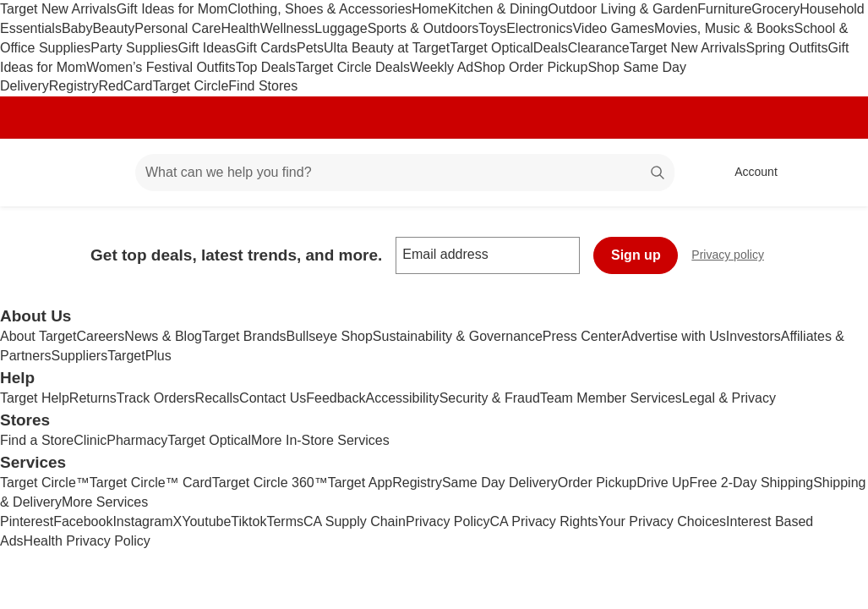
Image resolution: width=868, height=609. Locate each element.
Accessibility (402, 398)
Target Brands (244, 336)
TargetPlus (139, 356)
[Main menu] (96, 173)
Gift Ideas (207, 48)
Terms (285, 521)
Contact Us (273, 398)
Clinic (90, 440)
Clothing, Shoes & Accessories (319, 9)
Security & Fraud (490, 398)
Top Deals (266, 67)
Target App (360, 483)
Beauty (113, 28)
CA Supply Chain (355, 521)
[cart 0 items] (833, 173)
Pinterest (27, 521)
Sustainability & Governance (458, 336)
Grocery (775, 9)
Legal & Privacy (729, 398)
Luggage (341, 28)
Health (240, 28)
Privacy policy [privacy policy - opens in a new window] (734, 257)
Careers (100, 336)
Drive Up (663, 483)
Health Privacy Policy (87, 541)
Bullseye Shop (330, 336)
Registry (74, 86)
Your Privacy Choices (662, 521)
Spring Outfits (787, 48)
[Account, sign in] (748, 173)
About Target (38, 336)
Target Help (35, 398)
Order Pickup (597, 483)
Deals (551, 48)
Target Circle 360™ (270, 483)
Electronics (539, 28)
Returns (93, 398)
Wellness (288, 28)
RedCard (125, 86)
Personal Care (177, 28)
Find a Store (37, 440)
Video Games (613, 28)
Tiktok (248, 521)
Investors (753, 336)
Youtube (206, 521)
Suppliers (79, 356)
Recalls (217, 398)
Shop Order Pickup (530, 67)
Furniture (724, 9)
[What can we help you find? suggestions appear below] (405, 173)
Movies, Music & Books (724, 28)
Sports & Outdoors (423, 28)
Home (430, 9)
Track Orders (156, 398)
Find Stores (263, 86)
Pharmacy (137, 440)
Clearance (599, 48)
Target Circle (191, 86)
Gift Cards (266, 48)
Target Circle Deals (353, 67)
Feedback (336, 398)
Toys (492, 28)
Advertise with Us (674, 336)
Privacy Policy (448, 521)
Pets (310, 48)
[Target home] (37, 173)
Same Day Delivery (500, 483)
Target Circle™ (45, 483)
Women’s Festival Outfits (161, 67)
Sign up (636, 255)
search (658, 174)
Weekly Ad (442, 67)
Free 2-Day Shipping (751, 483)
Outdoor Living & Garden (622, 9)
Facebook (83, 521)
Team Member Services (611, 398)
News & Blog (163, 336)
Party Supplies (134, 48)
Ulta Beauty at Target (387, 48)
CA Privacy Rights (544, 521)
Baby (77, 28)
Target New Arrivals (58, 9)
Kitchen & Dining (498, 9)
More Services (105, 502)
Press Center (582, 336)
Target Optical (491, 48)
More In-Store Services (320, 440)
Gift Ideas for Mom (172, 9)
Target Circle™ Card (151, 483)
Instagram (142, 521)
